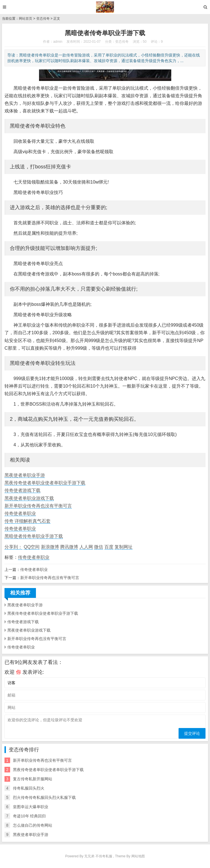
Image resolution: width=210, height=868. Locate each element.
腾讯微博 (69, 547)
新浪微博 (50, 547)
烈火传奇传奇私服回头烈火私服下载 (44, 797)
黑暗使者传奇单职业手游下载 (34, 536)
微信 (99, 547)
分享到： (13, 547)
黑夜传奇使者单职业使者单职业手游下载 (45, 483)
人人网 (86, 547)
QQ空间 (32, 547)
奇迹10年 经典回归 (29, 816)
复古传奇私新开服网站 (33, 779)
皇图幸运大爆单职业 (31, 807)
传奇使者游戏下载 (22, 490)
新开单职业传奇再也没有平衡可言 (38, 506)
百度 (109, 547)
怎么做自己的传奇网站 (33, 825)
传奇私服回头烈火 (29, 788)
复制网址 (124, 547)
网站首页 (26, 19)
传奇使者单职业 (20, 513)
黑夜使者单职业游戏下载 (29, 498)
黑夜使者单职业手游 (25, 475)
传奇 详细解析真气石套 (28, 521)
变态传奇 (43, 19)
